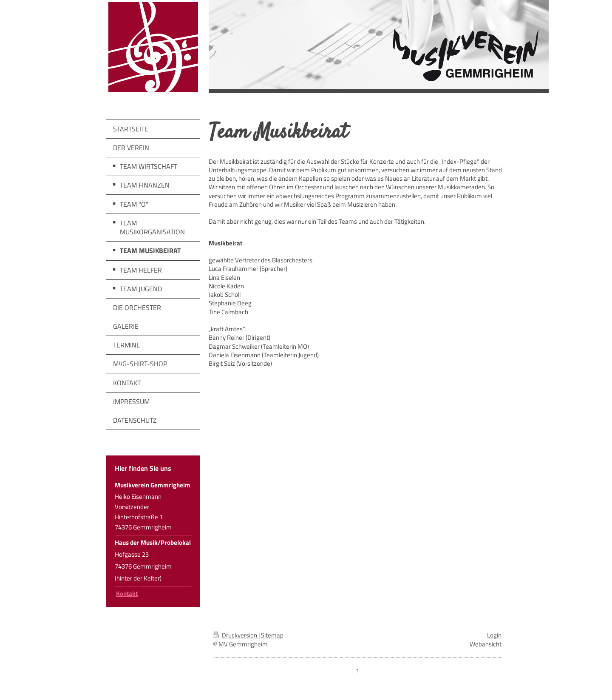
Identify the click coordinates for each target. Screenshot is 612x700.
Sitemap (272, 635)
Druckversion (236, 635)
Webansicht (486, 644)
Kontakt (127, 593)
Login (494, 635)
